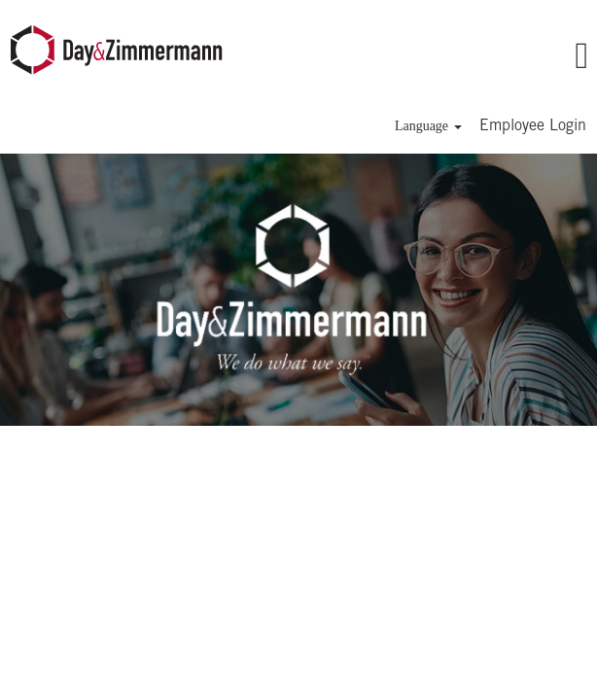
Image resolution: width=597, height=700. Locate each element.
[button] (506, 57)
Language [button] (428, 126)
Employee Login (533, 126)
